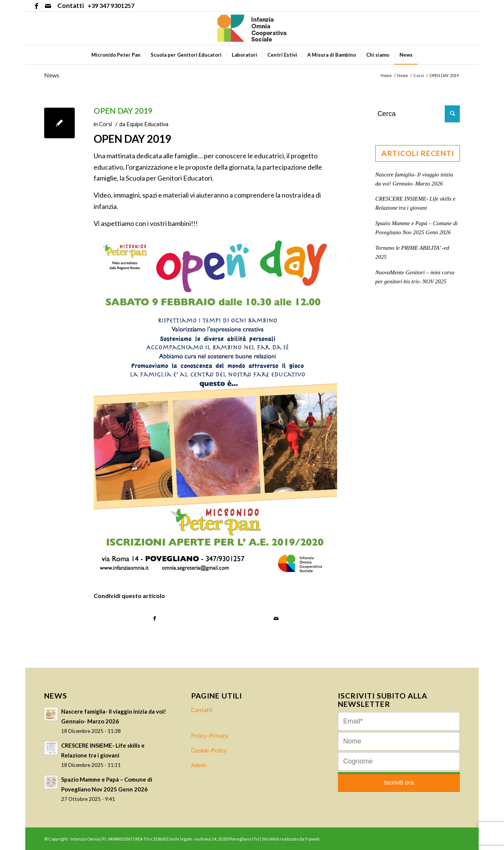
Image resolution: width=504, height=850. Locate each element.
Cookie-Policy (209, 750)
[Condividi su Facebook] (155, 619)
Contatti (202, 710)
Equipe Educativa (147, 124)
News (52, 75)
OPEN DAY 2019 (123, 110)
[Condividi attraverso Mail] (276, 619)
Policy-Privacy (210, 736)
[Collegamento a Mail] (48, 6)
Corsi (106, 124)
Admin (199, 765)
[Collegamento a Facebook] (36, 6)
